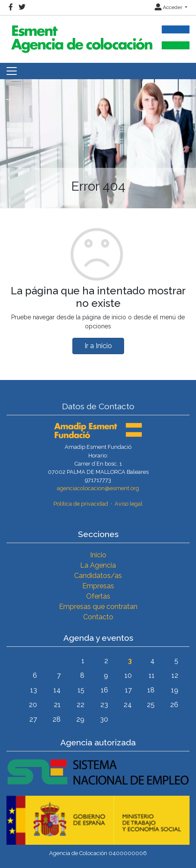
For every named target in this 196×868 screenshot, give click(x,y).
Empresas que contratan (98, 607)
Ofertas (98, 596)
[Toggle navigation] (12, 71)
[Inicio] (99, 36)
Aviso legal (129, 504)
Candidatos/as (98, 576)
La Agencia (98, 565)
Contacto (98, 617)
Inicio (98, 555)
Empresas (98, 586)
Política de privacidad (81, 504)
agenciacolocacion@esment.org (98, 488)
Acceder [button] (169, 7)
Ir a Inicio (98, 346)
